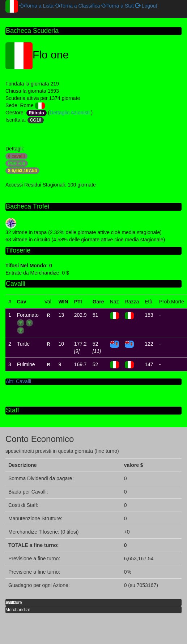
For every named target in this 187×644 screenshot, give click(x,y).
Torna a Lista (37, 6)
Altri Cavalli (18, 381)
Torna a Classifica (78, 6)
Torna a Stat (118, 6)
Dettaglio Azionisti (70, 113)
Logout (146, 6)
